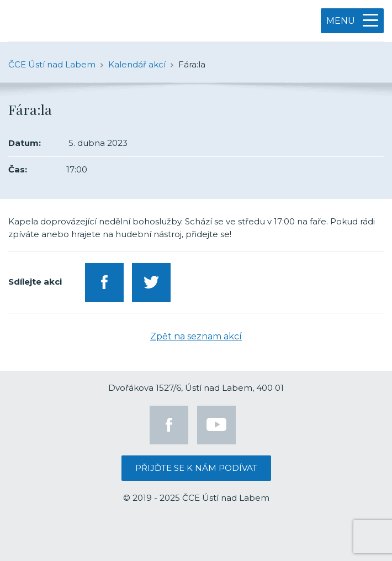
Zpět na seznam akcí (196, 336)
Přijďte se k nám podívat (196, 468)
